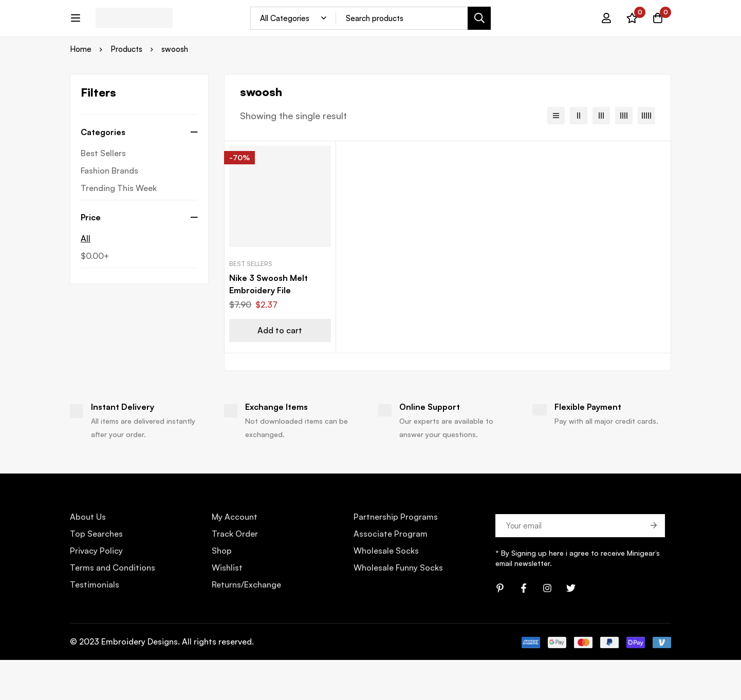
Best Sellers (103, 193)
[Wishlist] (632, 26)
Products (126, 90)
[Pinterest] (500, 628)
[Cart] (658, 26)
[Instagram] (547, 628)
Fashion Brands (109, 211)
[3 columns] (601, 156)
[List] (556, 156)
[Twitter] (571, 628)
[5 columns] (646, 156)
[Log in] (606, 26)
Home (81, 90)
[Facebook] (524, 628)
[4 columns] (624, 156)
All (86, 278)
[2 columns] (579, 156)
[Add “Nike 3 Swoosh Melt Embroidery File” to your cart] (280, 371)
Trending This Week (119, 228)
